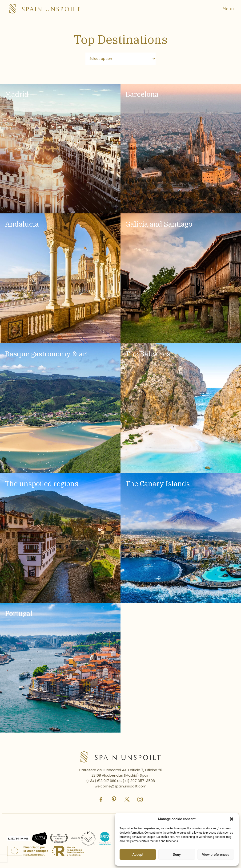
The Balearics (148, 354)
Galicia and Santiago (159, 224)
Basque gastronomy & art (47, 354)
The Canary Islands (158, 484)
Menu (228, 9)
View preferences (216, 855)
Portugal (19, 613)
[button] (232, 819)
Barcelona (142, 94)
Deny (177, 855)
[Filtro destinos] (120, 59)
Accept (138, 855)
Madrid (17, 94)
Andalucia (22, 224)
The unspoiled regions (42, 484)
